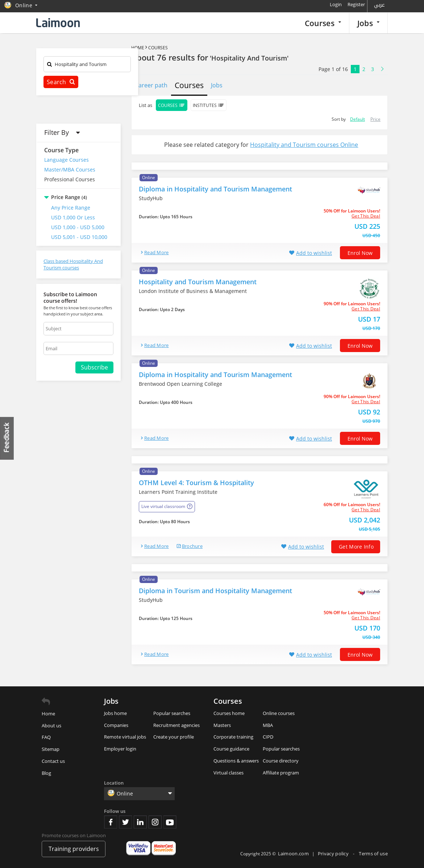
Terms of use (373, 853)
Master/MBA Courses (70, 170)
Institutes (209, 105)
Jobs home (115, 713)
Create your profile (174, 737)
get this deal (366, 216)
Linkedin (140, 822)
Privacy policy (334, 853)
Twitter (125, 822)
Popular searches (172, 713)
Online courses (279, 713)
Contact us (53, 761)
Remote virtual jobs (125, 737)
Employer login (120, 749)
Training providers (74, 849)
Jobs (368, 23)
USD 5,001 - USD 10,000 (79, 237)
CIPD (268, 737)
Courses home (229, 713)
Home (138, 48)
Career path (151, 85)
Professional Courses (70, 179)
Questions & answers (236, 761)
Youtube (170, 822)
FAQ (46, 737)
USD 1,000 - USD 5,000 (78, 227)
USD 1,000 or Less (73, 217)
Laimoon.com (293, 853)
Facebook (111, 822)
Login (336, 4)
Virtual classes (228, 773)
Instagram (155, 822)
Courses (323, 23)
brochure (192, 546)
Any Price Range (71, 208)
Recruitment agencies (176, 725)
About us (51, 726)
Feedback (7, 438)
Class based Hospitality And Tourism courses (73, 264)
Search (61, 82)
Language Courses (66, 160)
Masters (222, 725)
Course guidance (231, 749)
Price (375, 119)
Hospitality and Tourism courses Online (304, 145)
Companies (116, 725)
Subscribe (94, 367)
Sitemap (51, 749)
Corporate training (233, 737)
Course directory (281, 761)
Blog (46, 773)
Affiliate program (281, 773)
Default (358, 119)
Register (356, 4)
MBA (268, 725)
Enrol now (360, 253)
